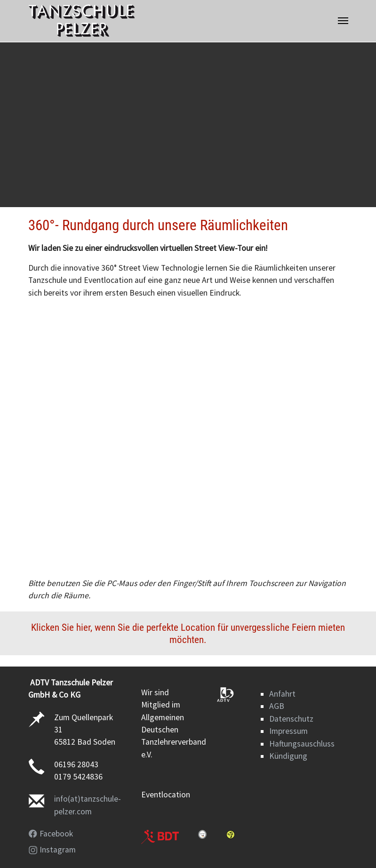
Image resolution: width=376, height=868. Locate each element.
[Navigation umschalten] (343, 21)
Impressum (288, 731)
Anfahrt (282, 694)
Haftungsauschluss (302, 744)
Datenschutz (291, 719)
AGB (277, 706)
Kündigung (288, 756)
